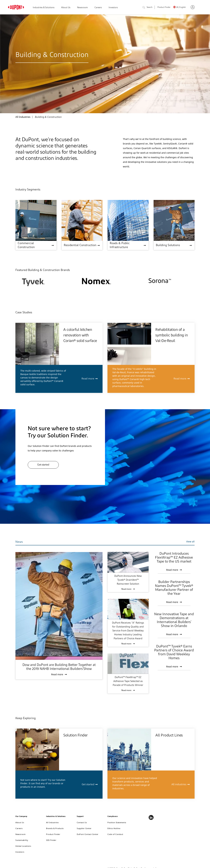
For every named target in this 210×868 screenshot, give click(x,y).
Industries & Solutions (44, 8)
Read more (88, 379)
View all (190, 542)
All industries (179, 785)
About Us (66, 8)
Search (147, 8)
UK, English (181, 7)
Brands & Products (55, 828)
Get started (43, 465)
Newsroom (82, 8)
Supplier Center (84, 828)
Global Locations (23, 846)
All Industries (52, 822)
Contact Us (82, 822)
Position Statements (117, 822)
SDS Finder (51, 840)
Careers (98, 8)
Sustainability (22, 840)
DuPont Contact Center (88, 834)
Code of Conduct (115, 834)
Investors (113, 8)
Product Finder (164, 7)
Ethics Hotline (114, 828)
